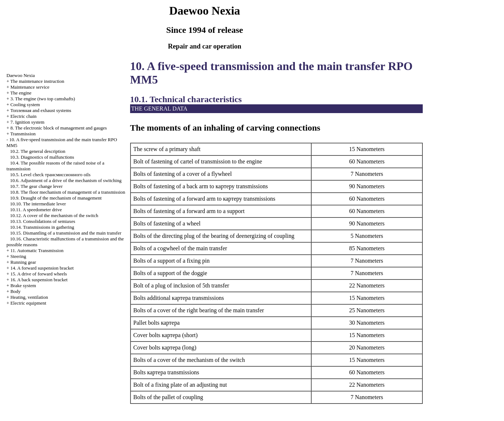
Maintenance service (30, 87)
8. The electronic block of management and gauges (58, 128)
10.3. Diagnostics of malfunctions (42, 157)
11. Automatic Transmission (37, 250)
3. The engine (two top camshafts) (42, 99)
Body (15, 291)
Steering (18, 256)
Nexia (21, 75)
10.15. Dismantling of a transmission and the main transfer (66, 233)
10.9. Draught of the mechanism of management (56, 198)
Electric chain (23, 116)
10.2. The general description (38, 151)
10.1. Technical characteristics (186, 99)
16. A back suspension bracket (39, 280)
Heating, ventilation (29, 297)
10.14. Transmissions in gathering (42, 227)
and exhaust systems (41, 110)
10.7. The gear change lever (36, 186)
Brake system (23, 285)
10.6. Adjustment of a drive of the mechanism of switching (66, 180)
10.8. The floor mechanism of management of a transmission (68, 192)
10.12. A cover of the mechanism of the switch (54, 215)
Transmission (23, 134)
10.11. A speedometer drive (36, 210)
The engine (21, 93)
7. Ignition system (27, 122)
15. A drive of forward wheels (38, 274)
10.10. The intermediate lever (38, 204)
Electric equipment (28, 303)
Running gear (23, 262)
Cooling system (25, 105)
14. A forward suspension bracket (42, 268)
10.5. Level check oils (50, 175)
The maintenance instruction (37, 81)
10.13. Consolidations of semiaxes (43, 221)
